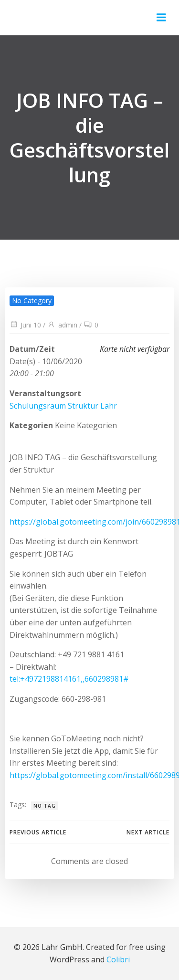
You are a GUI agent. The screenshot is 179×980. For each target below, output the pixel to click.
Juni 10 (25, 325)
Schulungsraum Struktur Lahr (63, 406)
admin (62, 325)
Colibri (118, 959)
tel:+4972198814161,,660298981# (69, 679)
